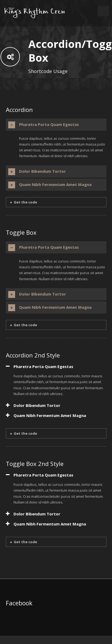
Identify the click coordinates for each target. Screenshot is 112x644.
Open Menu (103, 11)
